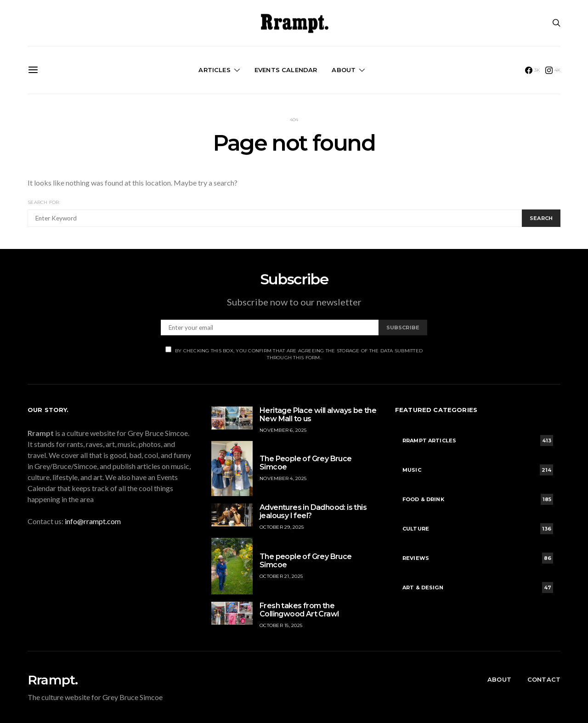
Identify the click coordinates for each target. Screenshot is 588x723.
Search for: (44, 202)
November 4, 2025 (283, 478)
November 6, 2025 (283, 430)
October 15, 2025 (281, 625)
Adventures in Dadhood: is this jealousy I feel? (313, 511)
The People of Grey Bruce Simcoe (306, 463)
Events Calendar (286, 70)
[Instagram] (553, 70)
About (344, 70)
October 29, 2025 (282, 527)
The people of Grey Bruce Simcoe (306, 561)
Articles (214, 70)
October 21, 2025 (281, 576)
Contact (544, 679)
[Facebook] (533, 70)
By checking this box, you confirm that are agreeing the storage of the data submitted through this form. (294, 353)
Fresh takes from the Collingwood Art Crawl (299, 610)
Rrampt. (53, 680)
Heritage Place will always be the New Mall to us (318, 415)
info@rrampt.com (93, 521)
